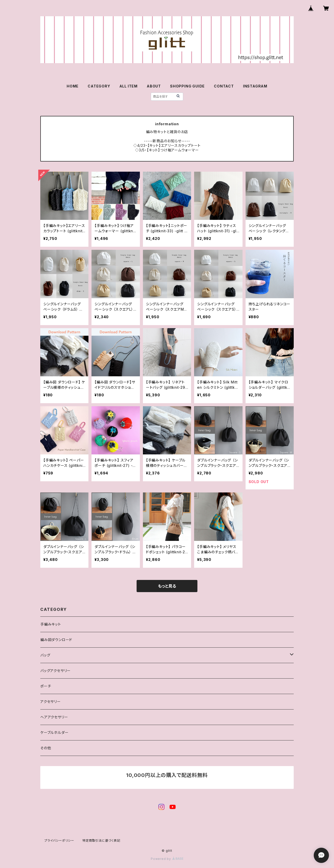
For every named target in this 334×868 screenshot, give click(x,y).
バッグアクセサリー (55, 671)
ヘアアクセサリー (54, 717)
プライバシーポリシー (59, 840)
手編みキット (51, 624)
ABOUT (154, 86)
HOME (73, 86)
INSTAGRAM (255, 86)
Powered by (167, 859)
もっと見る (167, 586)
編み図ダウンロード (56, 640)
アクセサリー (51, 702)
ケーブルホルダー (54, 732)
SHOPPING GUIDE (187, 86)
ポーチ (46, 686)
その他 (46, 748)
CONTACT (224, 86)
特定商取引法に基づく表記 (101, 840)
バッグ (45, 655)
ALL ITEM (128, 86)
